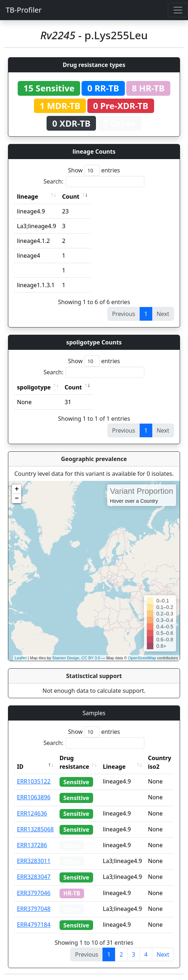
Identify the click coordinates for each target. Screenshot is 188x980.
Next (163, 954)
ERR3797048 (34, 909)
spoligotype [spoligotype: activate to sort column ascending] (34, 387)
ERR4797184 (34, 925)
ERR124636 (32, 813)
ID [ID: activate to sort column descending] (20, 767)
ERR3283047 (34, 877)
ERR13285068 (35, 829)
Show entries (94, 170)
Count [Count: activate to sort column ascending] (71, 197)
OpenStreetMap (142, 658)
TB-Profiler (24, 10)
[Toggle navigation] (178, 10)
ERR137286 (32, 845)
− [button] (17, 498)
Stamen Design (65, 658)
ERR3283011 (34, 861)
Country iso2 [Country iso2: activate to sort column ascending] (159, 762)
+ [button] (17, 489)
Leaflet (21, 658)
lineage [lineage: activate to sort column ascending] (28, 197)
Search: (94, 182)
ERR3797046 (34, 893)
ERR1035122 (34, 781)
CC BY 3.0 (91, 658)
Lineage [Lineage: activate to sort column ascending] (114, 767)
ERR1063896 (34, 797)
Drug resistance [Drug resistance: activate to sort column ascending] (74, 762)
